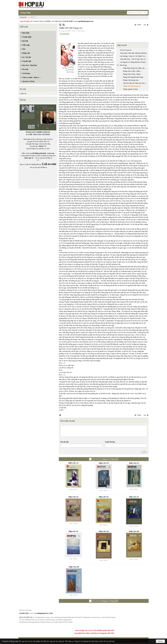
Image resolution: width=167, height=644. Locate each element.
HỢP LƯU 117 (74, 463)
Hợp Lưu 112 (134, 497)
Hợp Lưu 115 (134, 463)
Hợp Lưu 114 (73, 497)
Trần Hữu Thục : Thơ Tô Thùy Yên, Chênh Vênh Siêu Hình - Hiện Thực (134, 59)
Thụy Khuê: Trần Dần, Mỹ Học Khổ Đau (133, 53)
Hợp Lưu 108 (74, 567)
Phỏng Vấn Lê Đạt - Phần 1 (132, 71)
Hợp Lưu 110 (104, 531)
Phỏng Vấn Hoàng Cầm (131, 80)
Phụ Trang (123, 65)
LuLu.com (51, 153)
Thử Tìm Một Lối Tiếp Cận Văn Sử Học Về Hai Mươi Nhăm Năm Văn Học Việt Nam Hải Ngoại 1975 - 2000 (135, 83)
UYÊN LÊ (23, 94)
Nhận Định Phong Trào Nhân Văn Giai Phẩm (135, 68)
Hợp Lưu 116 (104, 463)
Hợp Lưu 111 (74, 531)
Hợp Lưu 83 (122, 45)
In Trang (60, 415)
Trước (139, 25)
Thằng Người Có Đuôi (130, 89)
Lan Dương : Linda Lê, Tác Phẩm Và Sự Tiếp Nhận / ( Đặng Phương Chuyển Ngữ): (134, 56)
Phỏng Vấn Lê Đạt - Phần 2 (132, 74)
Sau (145, 25)
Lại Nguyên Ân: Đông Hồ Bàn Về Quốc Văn (134, 62)
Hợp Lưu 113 (104, 497)
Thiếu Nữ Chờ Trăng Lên (132, 86)
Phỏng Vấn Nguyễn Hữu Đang (133, 77)
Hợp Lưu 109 (134, 531)
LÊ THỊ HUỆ (64, 34)
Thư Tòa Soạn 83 (126, 50)
